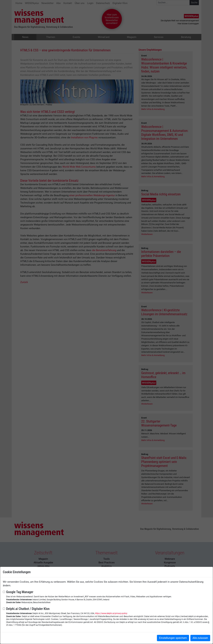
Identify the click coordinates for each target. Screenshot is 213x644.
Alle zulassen (200, 638)
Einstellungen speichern (173, 638)
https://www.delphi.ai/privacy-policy (111, 613)
